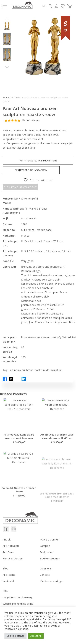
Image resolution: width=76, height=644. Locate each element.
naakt (38, 370)
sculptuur (56, 370)
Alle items (9, 575)
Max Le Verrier (49, 539)
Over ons (46, 568)
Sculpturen (47, 552)
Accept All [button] (36, 636)
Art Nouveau (11, 546)
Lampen (45, 546)
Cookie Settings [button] (15, 636)
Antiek (7, 539)
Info (5, 591)
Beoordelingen (31, 120)
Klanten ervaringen (52, 581)
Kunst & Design (13, 558)
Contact (45, 575)
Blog (6, 568)
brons (30, 370)
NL (44, 6)
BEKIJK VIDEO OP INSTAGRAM (31, 170)
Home (6, 98)
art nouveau (18, 370)
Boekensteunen (50, 558)
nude (46, 370)
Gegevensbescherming (18, 597)
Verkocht (15, 98)
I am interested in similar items (38, 161)
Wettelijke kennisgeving (18, 604)
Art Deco (8, 552)
